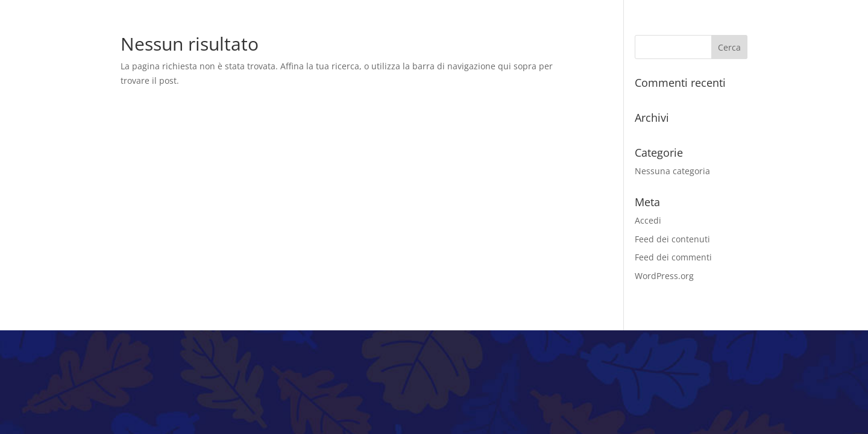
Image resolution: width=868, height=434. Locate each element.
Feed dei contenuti (672, 239)
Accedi (648, 220)
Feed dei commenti (673, 257)
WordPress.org (664, 276)
